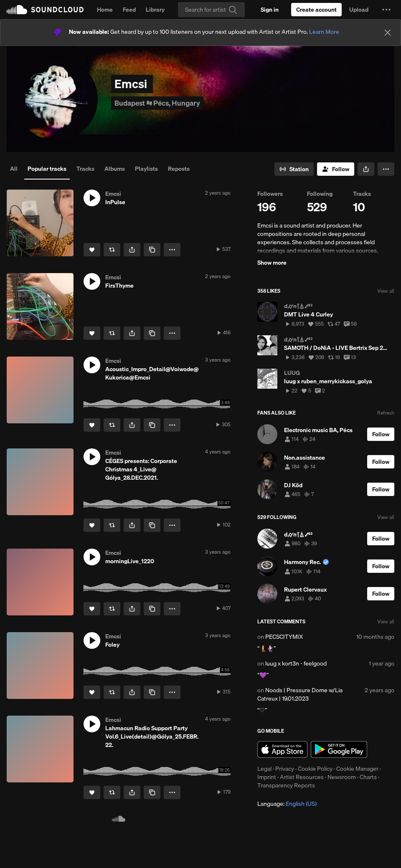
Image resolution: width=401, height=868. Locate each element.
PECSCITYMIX (284, 637)
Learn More (324, 32)
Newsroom (342, 777)
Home (105, 10)
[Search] (211, 10)
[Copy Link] (152, 250)
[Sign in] (270, 10)
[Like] (92, 250)
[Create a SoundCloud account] (316, 10)
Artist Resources (302, 777)
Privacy (285, 769)
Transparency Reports (286, 785)
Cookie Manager (357, 769)
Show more (272, 263)
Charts (368, 777)
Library (155, 10)
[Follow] (336, 169)
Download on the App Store (282, 749)
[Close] (388, 33)
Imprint (267, 777)
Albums (115, 169)
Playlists (146, 169)
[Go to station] (294, 169)
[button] (386, 10)
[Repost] (112, 250)
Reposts (179, 169)
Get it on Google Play (339, 749)
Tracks (85, 169)
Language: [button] (287, 804)
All (14, 169)
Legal (264, 769)
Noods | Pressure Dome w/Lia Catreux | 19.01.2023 (300, 694)
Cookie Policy (315, 769)
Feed (129, 10)
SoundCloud (45, 10)
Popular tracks (47, 169)
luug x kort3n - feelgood (296, 663)
